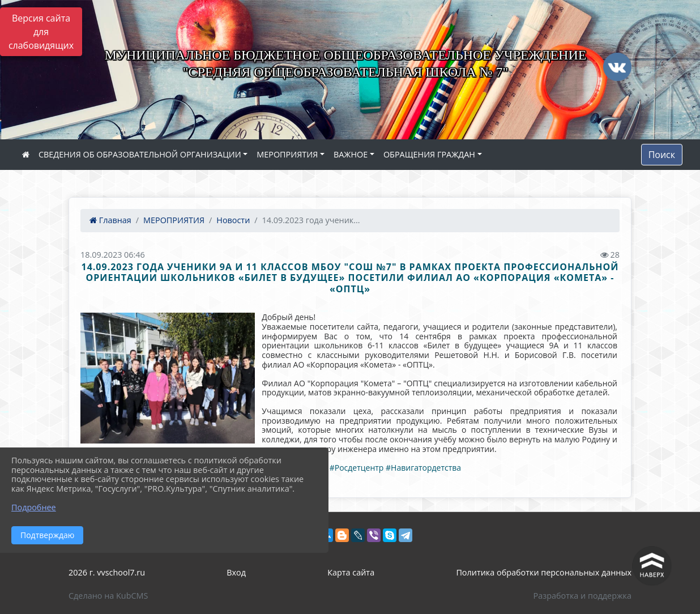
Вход (236, 572)
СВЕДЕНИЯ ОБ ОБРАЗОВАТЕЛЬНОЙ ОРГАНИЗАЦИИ (140, 154)
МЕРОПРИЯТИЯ (287, 154)
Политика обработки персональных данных (544, 572)
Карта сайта (351, 572)
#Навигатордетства (423, 468)
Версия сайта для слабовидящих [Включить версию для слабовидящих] (41, 32)
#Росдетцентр (357, 468)
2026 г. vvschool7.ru (107, 572)
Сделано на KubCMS (108, 596)
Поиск (662, 155)
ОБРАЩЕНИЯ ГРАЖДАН (429, 154)
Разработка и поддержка (582, 596)
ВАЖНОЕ (351, 154)
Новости (233, 220)
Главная (110, 220)
